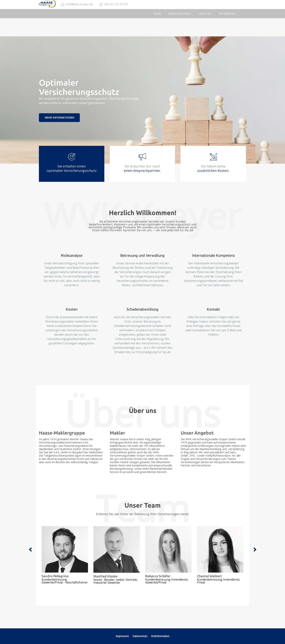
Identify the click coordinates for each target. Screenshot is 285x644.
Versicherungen (180, 14)
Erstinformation (160, 636)
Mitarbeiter (227, 14)
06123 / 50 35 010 (116, 4)
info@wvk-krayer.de (79, 4)
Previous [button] (30, 550)
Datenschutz (140, 636)
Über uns (205, 14)
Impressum (122, 636)
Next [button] (255, 550)
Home (157, 14)
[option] (65, 555)
